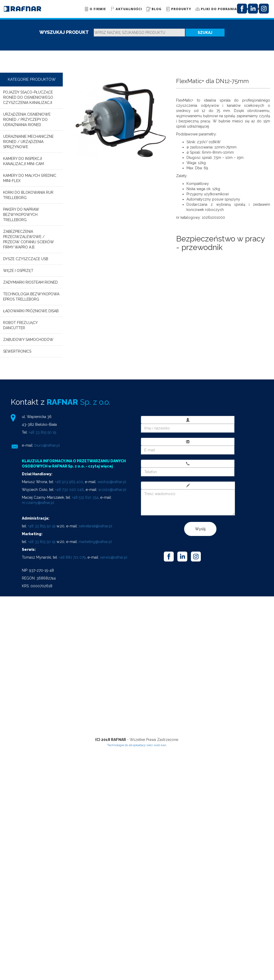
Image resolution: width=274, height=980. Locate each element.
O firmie (95, 9)
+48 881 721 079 (72, 557)
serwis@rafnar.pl (114, 557)
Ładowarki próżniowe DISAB (31, 311)
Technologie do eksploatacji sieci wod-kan (137, 745)
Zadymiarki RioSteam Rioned (30, 282)
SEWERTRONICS (17, 351)
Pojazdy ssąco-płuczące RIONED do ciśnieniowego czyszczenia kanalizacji (28, 97)
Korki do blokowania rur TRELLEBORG (28, 195)
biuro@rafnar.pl (47, 445)
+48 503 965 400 (69, 482)
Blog (154, 9)
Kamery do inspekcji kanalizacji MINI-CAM (23, 161)
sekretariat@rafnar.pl (95, 526)
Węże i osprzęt (18, 271)
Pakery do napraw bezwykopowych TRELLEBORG (21, 215)
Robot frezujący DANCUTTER (20, 325)
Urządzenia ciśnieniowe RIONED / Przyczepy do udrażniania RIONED (27, 120)
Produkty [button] (178, 9)
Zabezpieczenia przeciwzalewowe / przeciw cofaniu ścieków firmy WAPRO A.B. (29, 239)
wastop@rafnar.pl (112, 482)
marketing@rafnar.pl (95, 542)
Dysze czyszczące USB (26, 259)
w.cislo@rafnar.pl (112, 490)
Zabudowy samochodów (28, 340)
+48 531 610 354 (85, 497)
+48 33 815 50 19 (42, 432)
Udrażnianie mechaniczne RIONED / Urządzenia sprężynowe (28, 142)
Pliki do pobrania (216, 9)
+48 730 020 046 (70, 490)
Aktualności (126, 9)
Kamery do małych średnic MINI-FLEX (30, 178)
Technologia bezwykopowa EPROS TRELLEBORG (31, 297)
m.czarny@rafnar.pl (38, 503)
